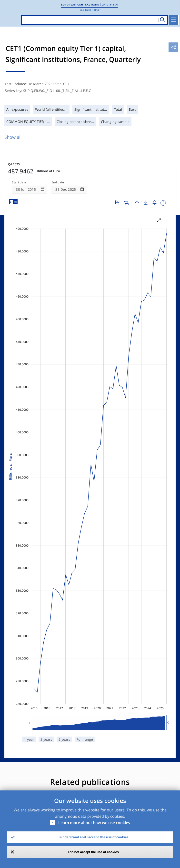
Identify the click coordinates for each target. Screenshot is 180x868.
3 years (46, 739)
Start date (19, 182)
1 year (29, 739)
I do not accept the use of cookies (93, 852)
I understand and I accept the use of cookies (93, 837)
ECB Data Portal (90, 10)
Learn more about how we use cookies (94, 823)
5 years (64, 739)
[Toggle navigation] (173, 20)
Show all (13, 137)
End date (58, 182)
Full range (85, 739)
